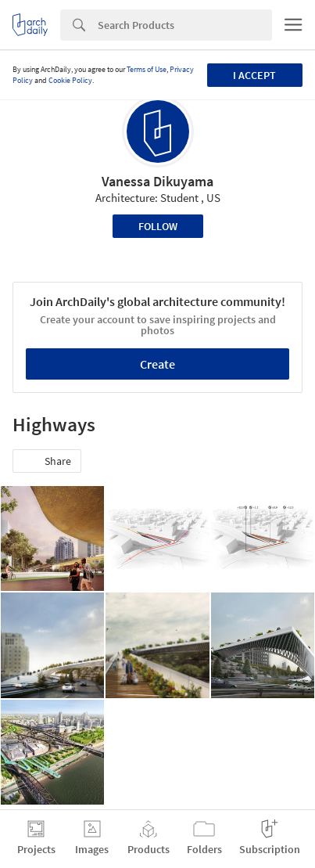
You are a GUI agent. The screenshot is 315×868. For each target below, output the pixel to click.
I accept (254, 75)
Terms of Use (147, 69)
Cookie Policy (70, 80)
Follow (158, 226)
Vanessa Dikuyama (157, 181)
